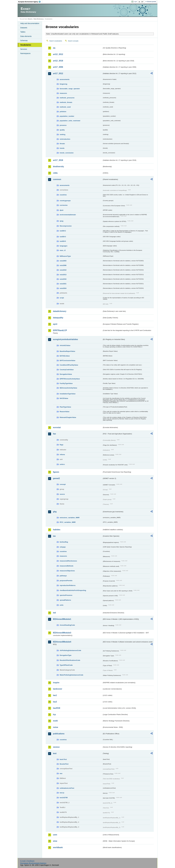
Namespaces (25, 53)
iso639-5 (63, 241)
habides (57, 530)
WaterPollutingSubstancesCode (71, 675)
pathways (63, 576)
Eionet (30, 19)
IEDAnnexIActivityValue (68, 388)
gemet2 (56, 478)
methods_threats (66, 102)
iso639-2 (63, 231)
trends (62, 148)
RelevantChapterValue (68, 417)
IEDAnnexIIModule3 (62, 633)
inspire (56, 683)
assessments (65, 79)
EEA (30, 2)
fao (54, 434)
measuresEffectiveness (68, 561)
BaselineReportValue (67, 351)
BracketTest (64, 764)
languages (63, 246)
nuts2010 (63, 270)
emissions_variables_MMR (70, 518)
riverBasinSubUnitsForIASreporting (73, 590)
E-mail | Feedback (27, 861)
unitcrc (62, 464)
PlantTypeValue (65, 407)
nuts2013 (63, 275)
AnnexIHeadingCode (67, 625)
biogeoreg (63, 84)
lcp (54, 714)
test (55, 753)
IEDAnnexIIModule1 (62, 619)
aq (54, 48)
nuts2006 (63, 265)
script (62, 298)
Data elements (26, 36)
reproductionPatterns (68, 585)
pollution (63, 112)
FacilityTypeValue (66, 383)
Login (135, 2)
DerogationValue (66, 374)
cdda (55, 173)
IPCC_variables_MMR (68, 522)
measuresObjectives (67, 571)
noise (56, 727)
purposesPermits (66, 581)
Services (24, 49)
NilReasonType (65, 256)
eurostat (57, 427)
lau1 (55, 695)
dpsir (62, 210)
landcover (58, 689)
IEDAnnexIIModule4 (62, 642)
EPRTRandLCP (60, 330)
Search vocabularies (56, 41)
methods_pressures (67, 98)
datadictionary (60, 311)
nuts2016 (63, 279)
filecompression (66, 226)
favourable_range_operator (70, 89)
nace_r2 (63, 250)
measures (63, 93)
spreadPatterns (65, 600)
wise (55, 841)
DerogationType (66, 655)
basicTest (63, 759)
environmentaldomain (68, 215)
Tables (23, 32)
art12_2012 (58, 54)
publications (59, 734)
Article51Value (65, 345)
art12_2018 (58, 61)
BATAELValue (65, 356)
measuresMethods (66, 566)
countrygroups (65, 201)
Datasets (24, 28)
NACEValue (64, 398)
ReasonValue (65, 412)
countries (63, 195)
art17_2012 (58, 73)
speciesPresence (66, 595)
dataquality (58, 318)
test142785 (64, 798)
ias (54, 536)
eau (61, 773)
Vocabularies (26, 45)
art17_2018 (58, 160)
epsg (61, 221)
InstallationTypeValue (68, 394)
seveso (56, 747)
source (62, 494)
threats (62, 144)
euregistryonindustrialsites (65, 339)
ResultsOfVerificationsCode (70, 660)
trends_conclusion (67, 153)
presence (63, 125)
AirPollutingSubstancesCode (70, 650)
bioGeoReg (64, 542)
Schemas (24, 41)
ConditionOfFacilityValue (69, 365)
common (57, 179)
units (62, 605)
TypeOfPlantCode (66, 665)
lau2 (55, 702)
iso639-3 (63, 237)
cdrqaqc (63, 547)
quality (62, 130)
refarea (62, 455)
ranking (62, 134)
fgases (56, 472)
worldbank (58, 847)
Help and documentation (30, 23)
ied (54, 613)
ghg (55, 512)
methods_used (65, 107)
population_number (67, 116)
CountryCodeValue (67, 370)
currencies (64, 205)
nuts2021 (63, 284)
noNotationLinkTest (67, 788)
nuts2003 (63, 261)
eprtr (55, 324)
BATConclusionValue (67, 360)
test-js (62, 793)
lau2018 (57, 708)
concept (63, 484)
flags (61, 445)
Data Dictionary (38, 19)
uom (55, 835)
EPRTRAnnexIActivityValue (70, 379)
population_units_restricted (70, 121)
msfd (55, 721)
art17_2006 (58, 67)
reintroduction (65, 139)
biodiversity (58, 167)
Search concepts (73, 41)
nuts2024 (63, 288)
